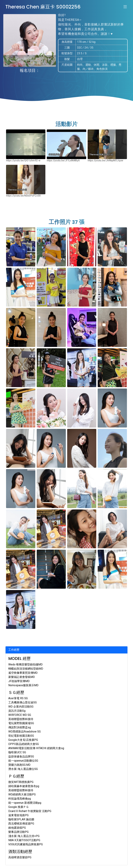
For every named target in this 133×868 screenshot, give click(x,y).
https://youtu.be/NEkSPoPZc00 (23, 196)
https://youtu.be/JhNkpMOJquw (105, 160)
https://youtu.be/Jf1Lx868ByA (63, 160)
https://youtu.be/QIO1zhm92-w (23, 160)
